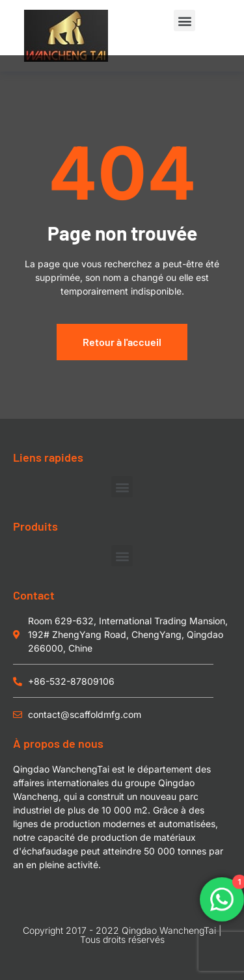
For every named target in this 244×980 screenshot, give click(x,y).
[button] (184, 20)
